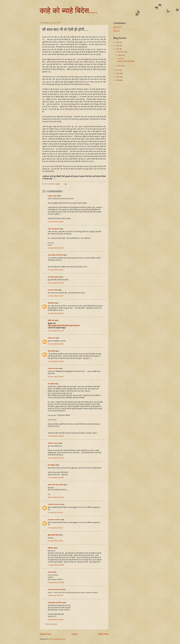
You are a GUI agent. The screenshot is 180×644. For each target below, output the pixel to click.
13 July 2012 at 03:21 (55, 528)
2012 (118, 49)
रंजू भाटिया (51, 303)
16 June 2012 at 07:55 (56, 458)
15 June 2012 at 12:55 (56, 361)
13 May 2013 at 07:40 (55, 595)
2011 (118, 70)
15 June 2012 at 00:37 (56, 296)
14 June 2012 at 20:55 (56, 248)
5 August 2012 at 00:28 (56, 582)
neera (118, 31)
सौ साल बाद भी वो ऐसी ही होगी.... (127, 61)
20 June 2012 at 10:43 (56, 497)
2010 (118, 73)
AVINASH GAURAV (55, 603)
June (120, 59)
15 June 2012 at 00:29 (56, 283)
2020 (118, 42)
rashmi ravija (53, 290)
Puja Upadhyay (53, 229)
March (120, 66)
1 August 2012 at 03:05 (56, 565)
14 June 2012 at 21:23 (56, 270)
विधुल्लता (51, 548)
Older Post (103, 634)
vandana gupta (53, 277)
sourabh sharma (54, 504)
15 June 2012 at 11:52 (56, 344)
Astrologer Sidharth (55, 255)
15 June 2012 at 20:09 (56, 436)
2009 (118, 77)
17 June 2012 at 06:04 (56, 478)
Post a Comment (51, 624)
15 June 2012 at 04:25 (56, 313)
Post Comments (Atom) (58, 639)
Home (75, 634)
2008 (118, 80)
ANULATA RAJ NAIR (55, 485)
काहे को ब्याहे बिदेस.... (68, 11)
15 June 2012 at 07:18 (56, 331)
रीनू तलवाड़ (51, 351)
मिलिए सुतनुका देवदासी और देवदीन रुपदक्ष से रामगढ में (64, 326)
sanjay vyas (52, 196)
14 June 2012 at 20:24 (56, 222)
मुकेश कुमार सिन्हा (53, 535)
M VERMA (51, 465)
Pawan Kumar (53, 368)
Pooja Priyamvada (55, 589)
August (120, 55)
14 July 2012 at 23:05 (55, 541)
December (121, 52)
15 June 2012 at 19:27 (56, 377)
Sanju (50, 572)
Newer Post (45, 634)
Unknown (51, 338)
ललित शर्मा (51, 320)
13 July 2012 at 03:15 (55, 512)
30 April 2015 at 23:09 (55, 620)
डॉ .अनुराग (51, 384)
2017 (118, 46)
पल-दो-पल (119, 27)
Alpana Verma (53, 443)
